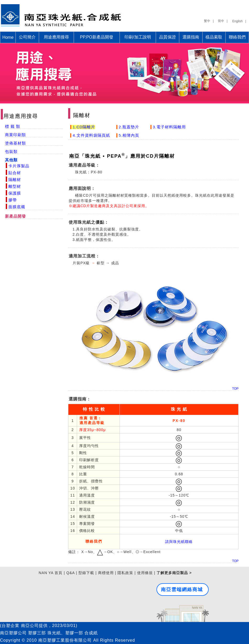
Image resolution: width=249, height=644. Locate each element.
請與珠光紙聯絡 (179, 542)
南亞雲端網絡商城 (182, 590)
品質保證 (167, 37)
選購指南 (191, 37)
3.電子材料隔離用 (169, 127)
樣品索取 (214, 37)
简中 (221, 21)
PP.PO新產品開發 (97, 37)
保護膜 (15, 193)
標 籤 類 (13, 126)
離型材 (15, 186)
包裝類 (11, 152)
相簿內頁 (131, 135)
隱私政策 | (127, 573)
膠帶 (13, 200)
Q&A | (72, 573)
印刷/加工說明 (138, 37)
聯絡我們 (237, 37)
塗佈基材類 (15, 143)
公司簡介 (27, 37)
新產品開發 (15, 216)
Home (8, 37)
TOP (235, 389)
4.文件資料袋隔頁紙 (91, 135)
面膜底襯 (17, 207)
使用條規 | (146, 573)
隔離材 (15, 180)
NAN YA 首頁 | (52, 573)
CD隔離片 (86, 127)
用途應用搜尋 (56, 37)
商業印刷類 (15, 135)
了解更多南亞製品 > (174, 573)
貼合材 (15, 173)
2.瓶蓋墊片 (128, 127)
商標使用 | (107, 573)
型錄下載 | (88, 573)
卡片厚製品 (19, 166)
